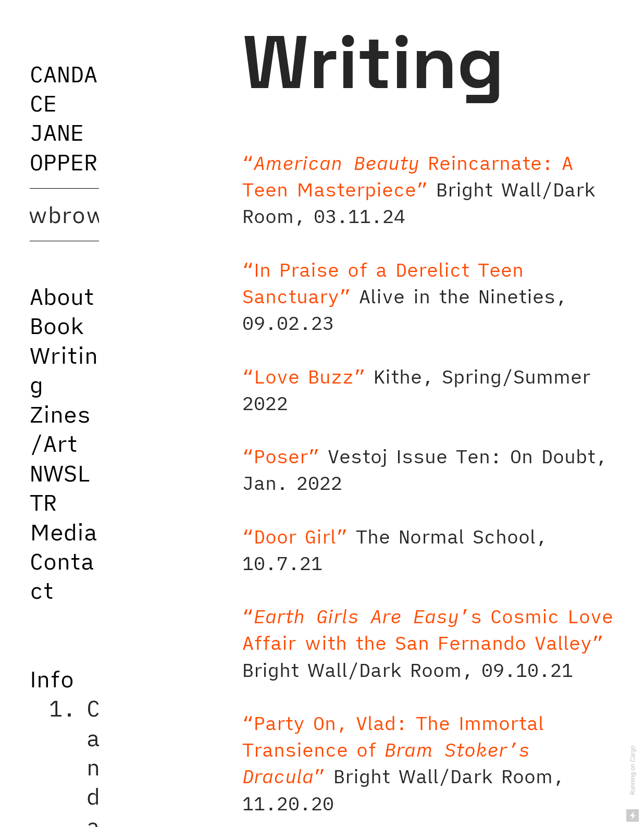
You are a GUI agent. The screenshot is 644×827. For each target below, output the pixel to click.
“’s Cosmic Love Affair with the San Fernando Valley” (428, 629)
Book (57, 325)
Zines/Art (60, 429)
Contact (62, 576)
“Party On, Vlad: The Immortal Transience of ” (393, 750)
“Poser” (281, 456)
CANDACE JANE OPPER (64, 118)
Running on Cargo (633, 770)
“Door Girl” (295, 536)
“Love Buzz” (304, 377)
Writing (64, 370)
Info (52, 679)
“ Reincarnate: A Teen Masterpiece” (408, 176)
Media (64, 532)
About (62, 296)
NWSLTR (60, 487)
